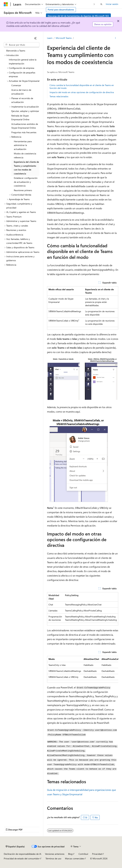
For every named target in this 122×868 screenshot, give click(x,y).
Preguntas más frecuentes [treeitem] (24, 132)
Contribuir (83, 854)
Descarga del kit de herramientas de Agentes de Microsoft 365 (78, 16)
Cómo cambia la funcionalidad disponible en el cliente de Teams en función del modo (82, 87)
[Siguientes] (94, 4)
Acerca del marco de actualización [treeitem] (21, 92)
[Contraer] (35, 38)
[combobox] (22, 45)
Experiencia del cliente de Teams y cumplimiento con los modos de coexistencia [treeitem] (26, 168)
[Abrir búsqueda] (101, 4)
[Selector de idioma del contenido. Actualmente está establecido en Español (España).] (15, 847)
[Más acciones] (115, 38)
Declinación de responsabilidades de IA (23, 854)
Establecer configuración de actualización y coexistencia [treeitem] (26, 182)
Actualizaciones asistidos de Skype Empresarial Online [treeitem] (25, 126)
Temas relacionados (59, 96)
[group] (83, 669)
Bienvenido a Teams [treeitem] (16, 51)
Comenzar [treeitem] (16, 85)
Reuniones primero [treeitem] (23, 190)
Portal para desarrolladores (61, 10)
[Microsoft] (6, 4)
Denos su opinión (103, 24)
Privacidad (97, 854)
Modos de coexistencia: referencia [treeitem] (25, 155)
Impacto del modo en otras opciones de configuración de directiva (82, 92)
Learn (50, 38)
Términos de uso (53, 858)
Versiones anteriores (55, 854)
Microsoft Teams (64, 38)
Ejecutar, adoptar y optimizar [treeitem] (25, 111)
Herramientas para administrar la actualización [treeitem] (23, 145)
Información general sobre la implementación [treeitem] (23, 62)
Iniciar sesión (112, 4)
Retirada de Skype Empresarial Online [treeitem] (20, 118)
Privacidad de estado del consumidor (22, 858)
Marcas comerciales (75, 858)
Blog (70, 854)
